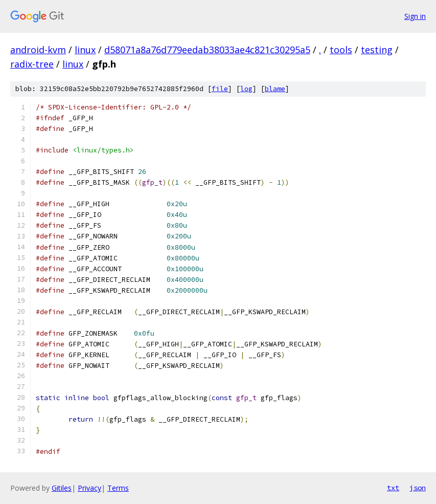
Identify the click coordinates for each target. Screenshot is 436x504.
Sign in (415, 16)
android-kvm (38, 50)
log (246, 89)
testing (377, 50)
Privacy (89, 488)
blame (275, 89)
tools (341, 50)
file (220, 89)
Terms (118, 488)
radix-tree (32, 64)
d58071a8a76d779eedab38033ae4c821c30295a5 (207, 50)
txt (393, 488)
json (418, 488)
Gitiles (62, 488)
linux (85, 50)
